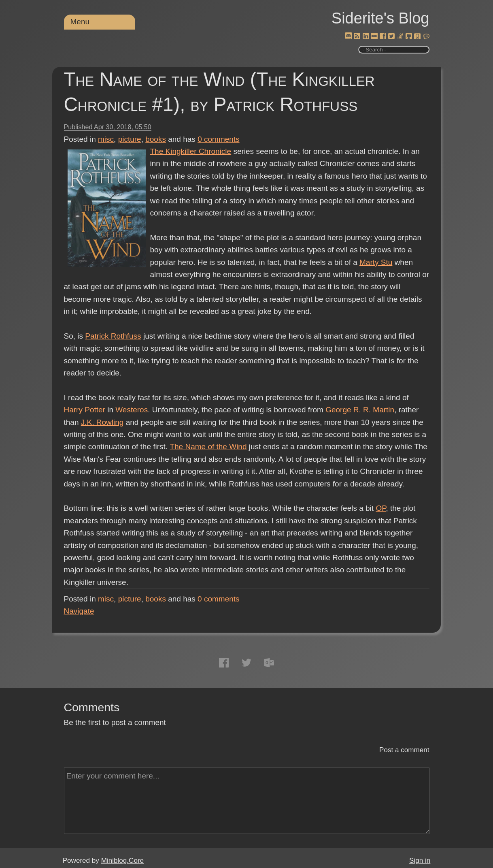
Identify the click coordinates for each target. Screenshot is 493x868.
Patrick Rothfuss (113, 336)
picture (130, 139)
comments (219, 139)
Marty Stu (376, 262)
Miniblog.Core (122, 861)
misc (106, 139)
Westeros (132, 410)
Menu (80, 22)
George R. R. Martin (360, 410)
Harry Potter (85, 410)
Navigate (79, 611)
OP (381, 508)
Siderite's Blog (380, 18)
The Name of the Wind (208, 447)
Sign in (420, 861)
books (156, 139)
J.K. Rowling (102, 422)
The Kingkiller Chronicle (191, 151)
